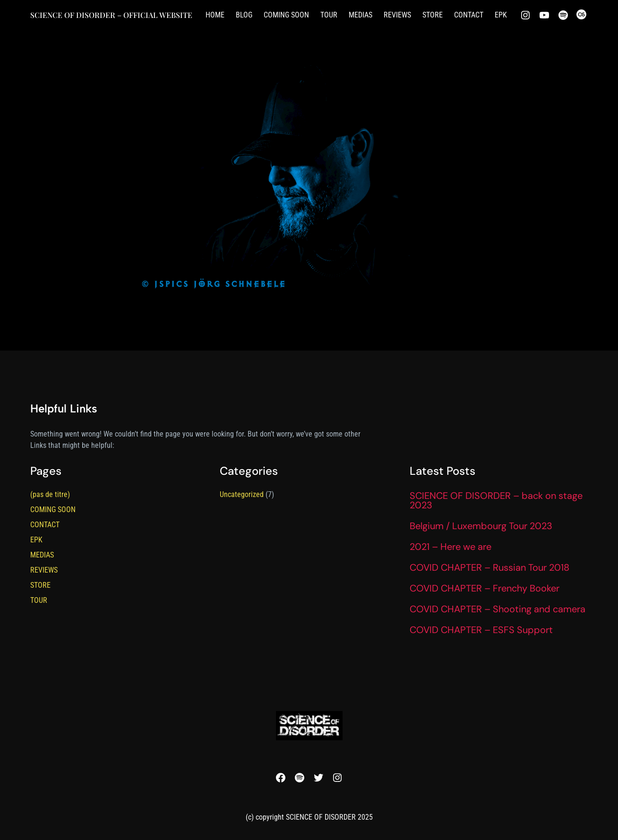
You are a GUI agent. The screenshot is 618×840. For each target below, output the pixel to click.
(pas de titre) (50, 494)
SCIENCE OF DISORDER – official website (111, 15)
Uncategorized (242, 494)
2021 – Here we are (451, 547)
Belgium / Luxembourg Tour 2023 (481, 526)
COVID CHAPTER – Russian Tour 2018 (489, 567)
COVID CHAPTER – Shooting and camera (498, 609)
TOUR (39, 600)
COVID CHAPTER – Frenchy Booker (485, 588)
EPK (36, 540)
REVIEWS (44, 570)
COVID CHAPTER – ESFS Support (481, 630)
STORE (40, 585)
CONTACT (45, 525)
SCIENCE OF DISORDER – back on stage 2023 (496, 500)
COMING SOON (53, 510)
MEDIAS (42, 555)
